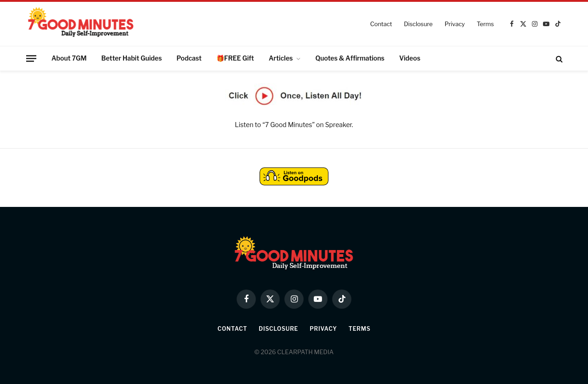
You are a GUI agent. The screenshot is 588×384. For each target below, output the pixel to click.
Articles (281, 58)
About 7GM (69, 58)
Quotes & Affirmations (350, 58)
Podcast (189, 58)
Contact (381, 24)
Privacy (455, 24)
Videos (410, 58)
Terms (485, 24)
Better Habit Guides (132, 58)
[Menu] (31, 58)
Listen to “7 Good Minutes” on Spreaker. (294, 125)
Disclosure (418, 24)
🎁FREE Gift (235, 58)
